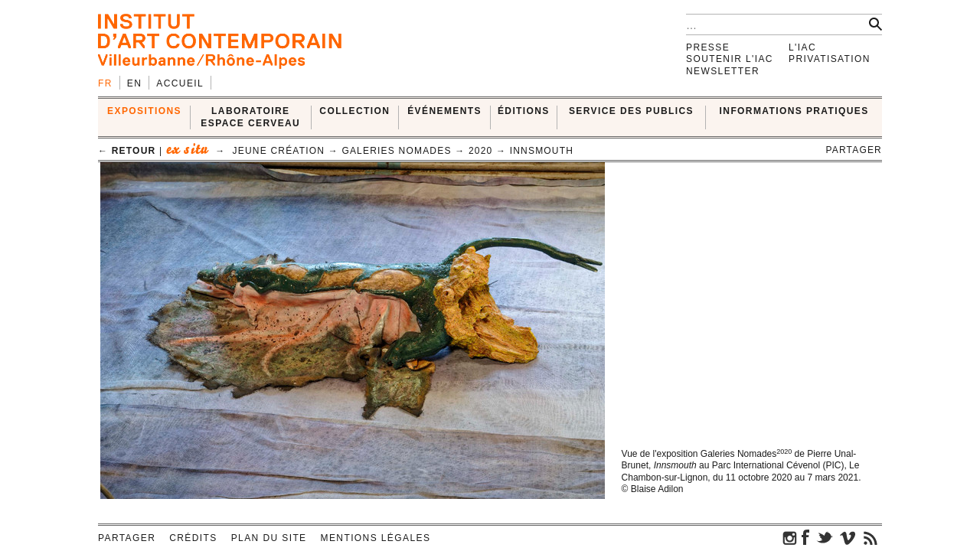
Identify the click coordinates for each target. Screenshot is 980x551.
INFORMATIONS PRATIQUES (794, 111)
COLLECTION (354, 111)
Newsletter (723, 71)
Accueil (180, 83)
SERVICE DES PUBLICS (631, 111)
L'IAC (802, 47)
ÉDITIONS (524, 111)
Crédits (193, 538)
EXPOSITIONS (144, 111)
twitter (825, 537)
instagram (790, 537)
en (134, 83)
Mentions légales (376, 538)
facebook (805, 537)
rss (871, 537)
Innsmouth (542, 151)
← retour (127, 151)
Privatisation (830, 59)
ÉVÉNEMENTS (444, 111)
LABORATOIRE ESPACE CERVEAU (250, 117)
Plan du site (269, 538)
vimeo (848, 537)
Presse (708, 47)
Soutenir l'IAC (730, 59)
